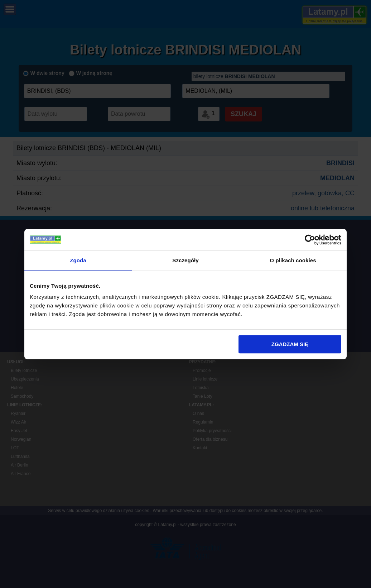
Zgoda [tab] (78, 260)
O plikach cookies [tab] (293, 260)
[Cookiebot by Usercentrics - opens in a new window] (310, 240)
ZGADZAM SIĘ (290, 344)
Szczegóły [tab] (185, 260)
